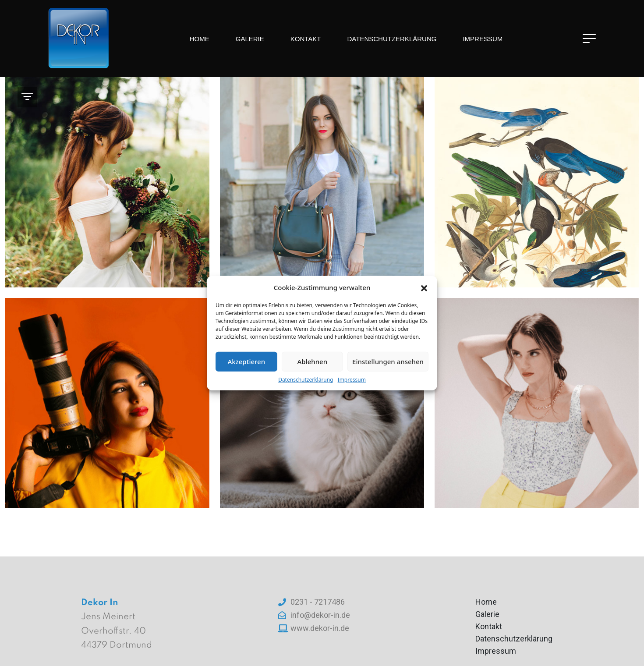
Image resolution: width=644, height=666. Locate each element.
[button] (424, 287)
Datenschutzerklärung (306, 379)
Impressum (352, 379)
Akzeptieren (246, 361)
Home (200, 39)
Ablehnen (313, 361)
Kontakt (306, 39)
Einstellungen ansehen (388, 361)
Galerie (250, 39)
